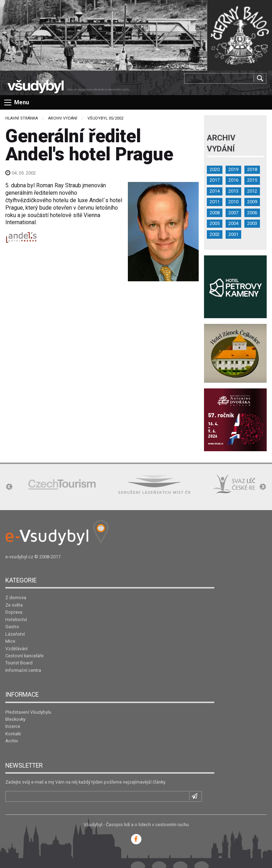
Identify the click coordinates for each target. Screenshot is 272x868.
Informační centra (23, 670)
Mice (10, 641)
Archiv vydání (63, 118)
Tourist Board (19, 663)
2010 (233, 202)
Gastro (12, 627)
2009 (252, 202)
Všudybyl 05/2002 (105, 118)
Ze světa (14, 605)
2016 (233, 180)
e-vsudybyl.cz (19, 557)
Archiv (12, 741)
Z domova (16, 598)
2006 (252, 213)
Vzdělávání (16, 649)
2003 (252, 223)
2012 (252, 191)
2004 (233, 223)
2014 (215, 191)
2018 (252, 169)
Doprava (14, 612)
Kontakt (13, 734)
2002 (215, 234)
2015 (252, 180)
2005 (215, 223)
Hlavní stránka (22, 118)
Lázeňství (15, 634)
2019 (233, 169)
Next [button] (263, 487)
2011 (215, 202)
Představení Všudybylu (28, 712)
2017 (215, 180)
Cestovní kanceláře (24, 656)
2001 (233, 234)
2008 (215, 213)
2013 (233, 191)
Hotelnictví (16, 620)
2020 (215, 169)
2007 (233, 213)
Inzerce (13, 726)
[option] (62, 484)
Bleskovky (15, 719)
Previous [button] (9, 487)
